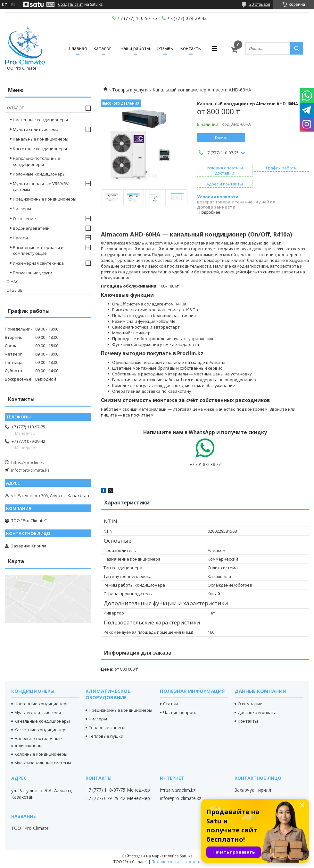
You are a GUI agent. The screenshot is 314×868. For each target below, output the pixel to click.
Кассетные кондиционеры (40, 149)
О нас (12, 282)
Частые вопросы (180, 712)
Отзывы (165, 48)
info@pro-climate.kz (30, 470)
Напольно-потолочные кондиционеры (37, 161)
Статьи (170, 704)
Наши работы (135, 48)
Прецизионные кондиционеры (45, 199)
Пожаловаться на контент (176, 862)
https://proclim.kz (28, 462)
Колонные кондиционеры (39, 174)
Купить (221, 138)
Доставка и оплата (257, 712)
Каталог (102, 48)
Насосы (20, 238)
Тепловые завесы (107, 727)
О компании (250, 704)
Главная (78, 48)
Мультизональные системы (43, 763)
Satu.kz (186, 856)
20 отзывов (260, 4)
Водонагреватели (31, 228)
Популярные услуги (33, 273)
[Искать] (297, 48)
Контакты (191, 48)
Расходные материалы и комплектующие (38, 250)
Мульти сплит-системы (38, 712)
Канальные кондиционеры (41, 139)
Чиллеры (22, 209)
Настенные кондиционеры (40, 120)
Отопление (24, 219)
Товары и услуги (130, 90)
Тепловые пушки (106, 736)
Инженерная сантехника (38, 263)
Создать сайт (70, 4)
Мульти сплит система (36, 129)
